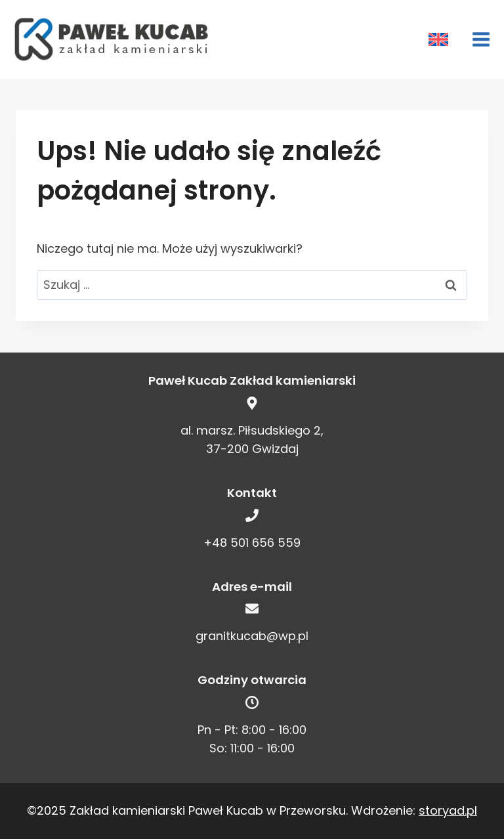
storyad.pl (448, 810)
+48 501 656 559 (252, 543)
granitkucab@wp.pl (252, 636)
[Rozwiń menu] (476, 39)
